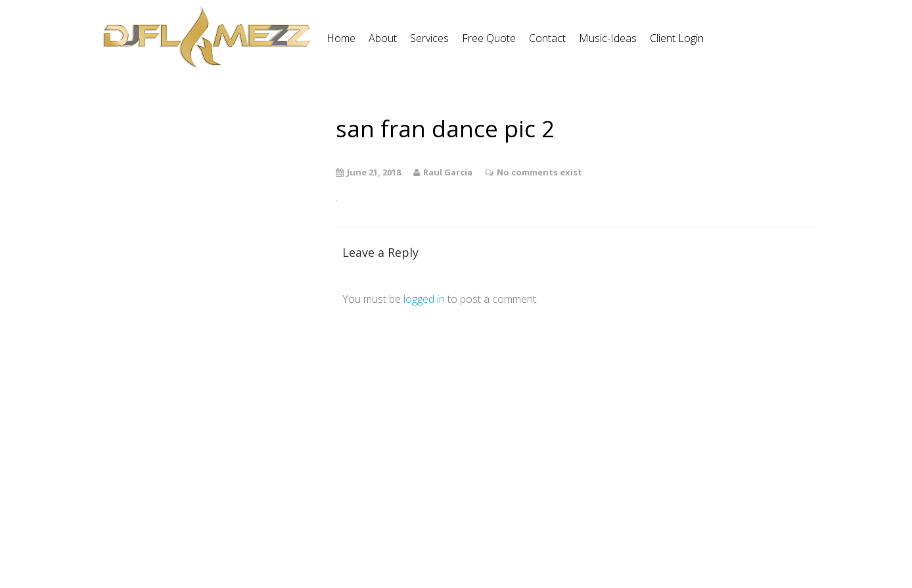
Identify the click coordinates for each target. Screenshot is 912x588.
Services (429, 38)
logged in (424, 299)
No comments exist (539, 172)
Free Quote (489, 38)
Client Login (677, 38)
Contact (547, 38)
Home (341, 38)
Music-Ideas (608, 38)
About (383, 38)
